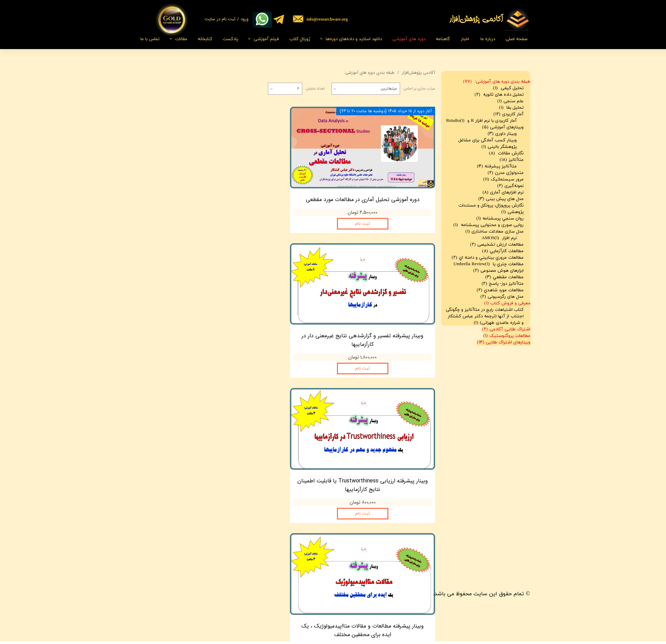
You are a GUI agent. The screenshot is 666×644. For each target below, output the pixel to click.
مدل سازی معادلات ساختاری (494, 232)
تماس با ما (150, 39)
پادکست (230, 39)
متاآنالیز (512, 160)
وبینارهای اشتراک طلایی (504, 342)
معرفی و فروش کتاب (507, 303)
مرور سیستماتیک (503, 179)
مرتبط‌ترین (389, 89)
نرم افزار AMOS (499, 238)
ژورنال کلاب (300, 39)
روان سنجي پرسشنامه (500, 219)
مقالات (181, 39)
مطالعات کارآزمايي (503, 251)
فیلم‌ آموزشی (266, 39)
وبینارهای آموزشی (503, 127)
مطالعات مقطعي (504, 277)
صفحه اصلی (516, 39)
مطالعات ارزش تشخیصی (497, 245)
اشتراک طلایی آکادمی (506, 329)
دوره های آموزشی (409, 39)
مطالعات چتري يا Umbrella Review (489, 264)
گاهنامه (443, 39)
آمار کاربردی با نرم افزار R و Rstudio (481, 121)
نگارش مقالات (506, 153)
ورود (244, 19)
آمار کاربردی (509, 114)
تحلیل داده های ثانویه (499, 95)
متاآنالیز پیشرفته (497, 166)
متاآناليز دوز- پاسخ (503, 284)
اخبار (465, 39)
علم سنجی (510, 101)
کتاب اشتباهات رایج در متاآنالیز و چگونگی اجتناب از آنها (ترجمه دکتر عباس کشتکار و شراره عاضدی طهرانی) (485, 316)
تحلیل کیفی (508, 88)
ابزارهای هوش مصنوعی (498, 271)
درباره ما (488, 39)
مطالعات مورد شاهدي (500, 290)
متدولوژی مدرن (506, 173)
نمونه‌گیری (510, 186)
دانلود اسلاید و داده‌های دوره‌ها (354, 39)
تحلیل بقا (511, 108)
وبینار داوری (502, 134)
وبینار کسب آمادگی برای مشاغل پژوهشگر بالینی (488, 144)
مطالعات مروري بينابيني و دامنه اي (488, 258)
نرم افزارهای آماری (503, 192)
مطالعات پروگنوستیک (507, 336)
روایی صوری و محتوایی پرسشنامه (488, 225)
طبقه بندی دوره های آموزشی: (497, 82)
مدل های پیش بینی (501, 199)
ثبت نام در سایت (220, 19)
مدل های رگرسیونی (502, 297)
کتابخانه (205, 39)
